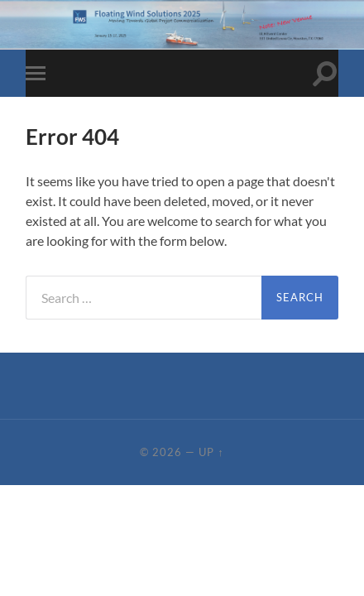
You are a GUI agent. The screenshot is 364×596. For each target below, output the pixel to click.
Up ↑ (211, 452)
